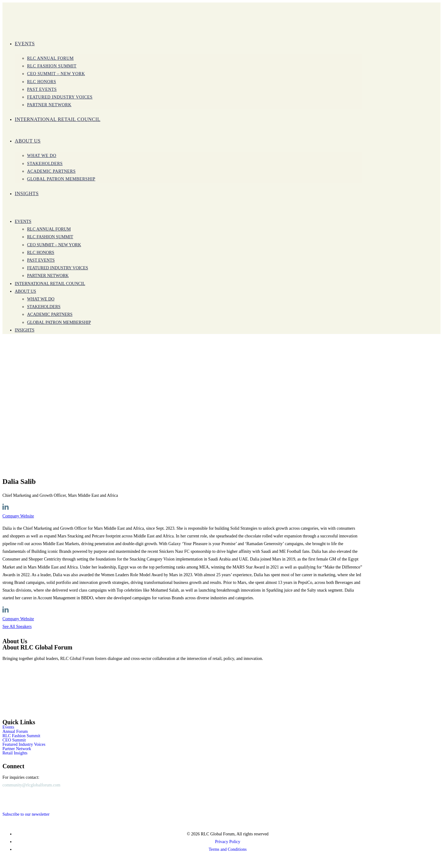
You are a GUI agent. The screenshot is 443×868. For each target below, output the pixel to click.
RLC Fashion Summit (50, 237)
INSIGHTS (25, 330)
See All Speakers (17, 627)
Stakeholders (44, 307)
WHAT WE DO (41, 299)
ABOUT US (25, 291)
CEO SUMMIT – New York (54, 245)
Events (23, 221)
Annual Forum (15, 732)
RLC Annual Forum (49, 229)
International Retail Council (50, 284)
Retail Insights (15, 753)
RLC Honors (41, 253)
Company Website (18, 516)
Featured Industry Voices (58, 268)
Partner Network (17, 749)
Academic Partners (50, 314)
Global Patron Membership (59, 322)
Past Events (41, 260)
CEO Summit (14, 740)
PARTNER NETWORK (48, 276)
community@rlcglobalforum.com (31, 785)
